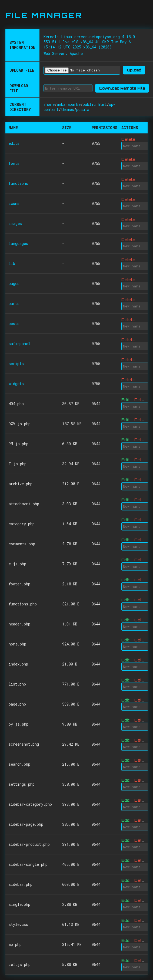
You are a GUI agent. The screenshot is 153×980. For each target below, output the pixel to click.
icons (14, 203)
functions (18, 183)
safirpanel (19, 344)
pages (14, 283)
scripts (16, 364)
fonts (14, 163)
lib (12, 263)
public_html (95, 104)
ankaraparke (69, 104)
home (50, 104)
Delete (128, 139)
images (15, 223)
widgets (16, 384)
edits (14, 143)
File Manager (44, 15)
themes (67, 109)
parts (14, 304)
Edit (125, 400)
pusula (83, 109)
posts (14, 324)
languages (18, 243)
